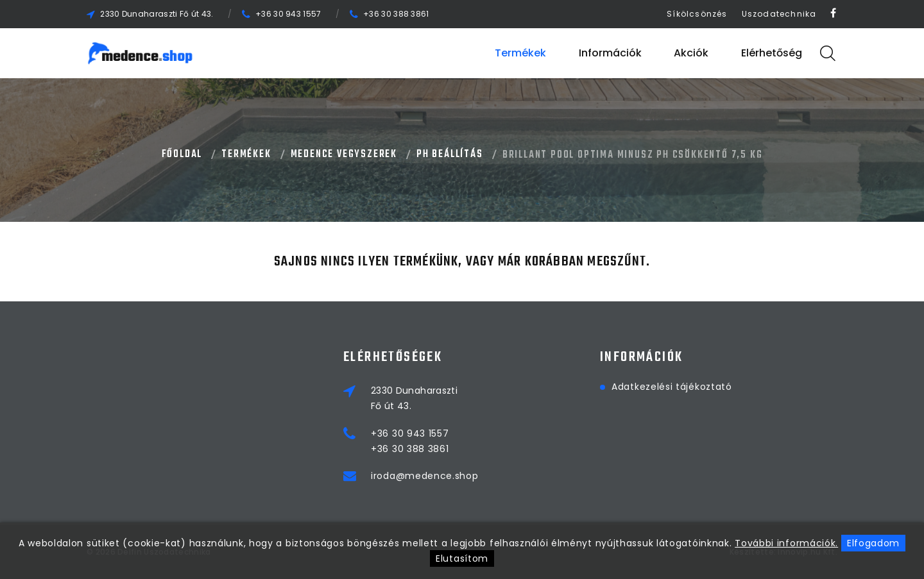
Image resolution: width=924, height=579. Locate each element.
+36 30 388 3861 (396, 14)
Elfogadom (873, 543)
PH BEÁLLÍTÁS (450, 155)
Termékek (520, 53)
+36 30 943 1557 (288, 14)
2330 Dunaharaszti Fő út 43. (157, 14)
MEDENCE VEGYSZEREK (344, 155)
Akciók (691, 53)
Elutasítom (462, 558)
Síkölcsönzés (697, 14)
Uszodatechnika (779, 14)
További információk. (786, 543)
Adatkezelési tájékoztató (672, 387)
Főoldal (182, 155)
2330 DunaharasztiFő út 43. (414, 398)
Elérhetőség (772, 53)
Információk (610, 53)
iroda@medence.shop (425, 476)
